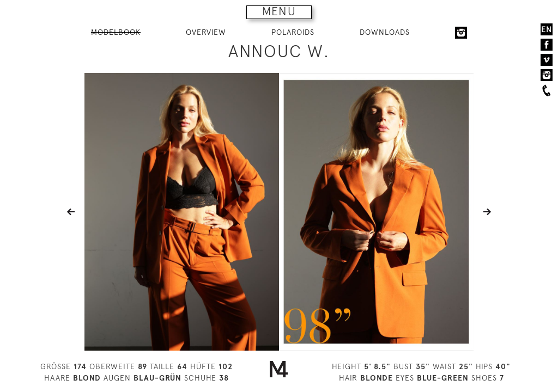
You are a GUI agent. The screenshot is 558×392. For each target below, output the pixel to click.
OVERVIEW (206, 32)
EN (547, 29)
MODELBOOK (116, 32)
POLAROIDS (293, 32)
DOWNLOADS (385, 32)
